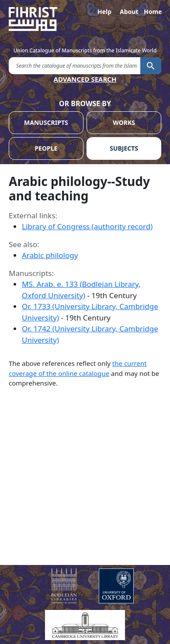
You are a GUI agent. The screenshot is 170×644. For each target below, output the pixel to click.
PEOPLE (46, 148)
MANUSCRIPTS (46, 122)
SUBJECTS (124, 148)
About (128, 12)
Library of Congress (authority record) (87, 226)
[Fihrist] (85, 19)
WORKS (124, 122)
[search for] (75, 65)
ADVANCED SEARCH (85, 79)
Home (153, 12)
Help (104, 12)
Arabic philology (50, 255)
